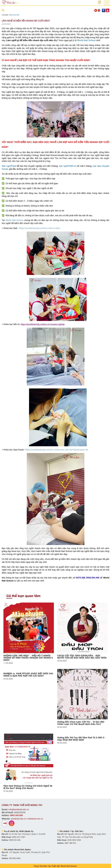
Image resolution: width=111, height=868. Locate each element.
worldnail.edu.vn (18, 819)
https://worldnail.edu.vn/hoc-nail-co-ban (39, 228)
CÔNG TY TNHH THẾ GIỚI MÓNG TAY (22, 805)
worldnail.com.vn (35, 819)
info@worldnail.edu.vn (19, 810)
